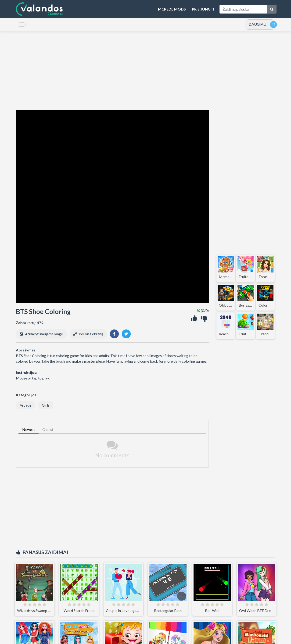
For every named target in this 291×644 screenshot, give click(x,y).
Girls (46, 408)
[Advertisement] (146, 74)
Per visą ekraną (91, 337)
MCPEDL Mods (172, 9)
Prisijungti (203, 9)
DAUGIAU (257, 26)
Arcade (25, 408)
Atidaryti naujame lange (44, 337)
